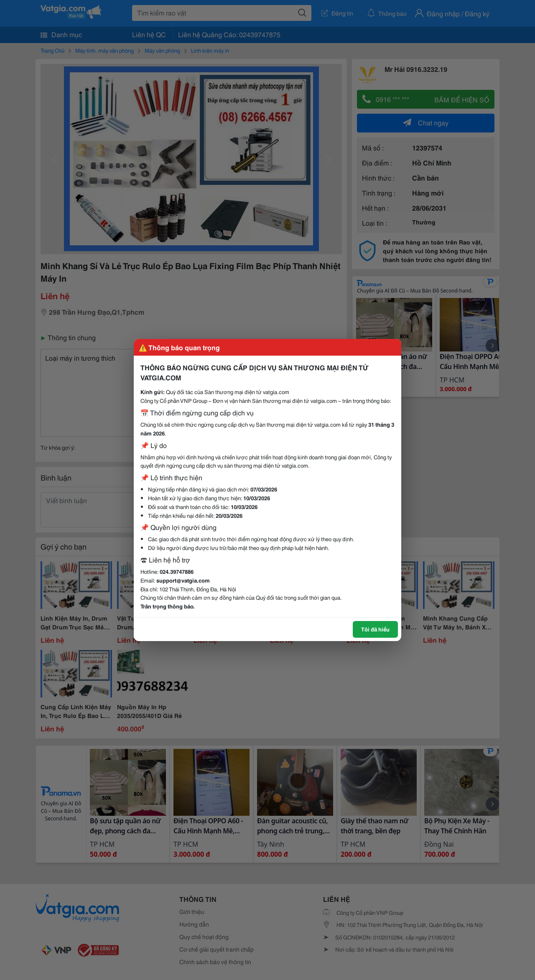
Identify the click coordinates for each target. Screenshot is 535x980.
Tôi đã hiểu (375, 629)
